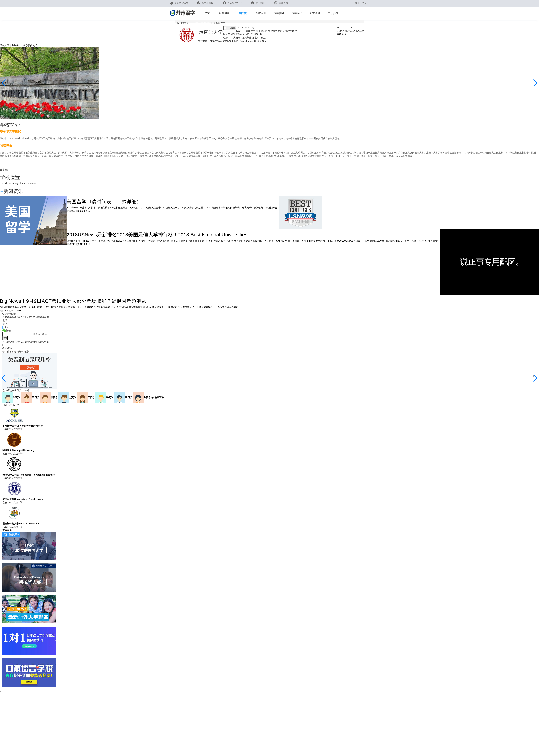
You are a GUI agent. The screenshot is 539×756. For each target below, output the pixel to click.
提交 (5, 338)
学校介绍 (5, 45)
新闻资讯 (33, 45)
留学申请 (224, 13)
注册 (357, 3)
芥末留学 (193, 23)
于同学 (86, 397)
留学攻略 (279, 13)
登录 (364, 3)
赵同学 (67, 397)
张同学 (11, 397)
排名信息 (23, 45)
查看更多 (5, 170)
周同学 (123, 397)
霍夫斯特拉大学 (21, 524)
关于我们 (258, 3)
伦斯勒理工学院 (29, 475)
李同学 (49, 397)
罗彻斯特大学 (23, 426)
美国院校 (206, 23)
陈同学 (142, 397)
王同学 (30, 397)
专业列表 (14, 45)
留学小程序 (205, 4)
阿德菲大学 (19, 450)
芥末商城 (315, 13)
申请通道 (341, 34)
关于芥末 (333, 13)
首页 (208, 13)
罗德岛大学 (23, 499)
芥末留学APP (232, 3)
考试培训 (261, 13)
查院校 (243, 13)
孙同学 (104, 397)
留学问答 (297, 13)
